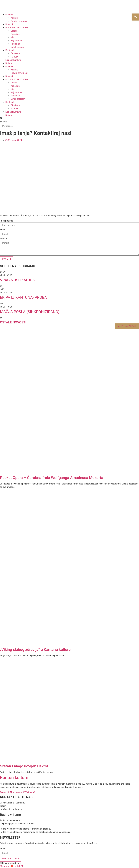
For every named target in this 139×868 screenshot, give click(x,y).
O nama (9, 15)
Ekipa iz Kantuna (13, 60)
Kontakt (15, 18)
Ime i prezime (6, 221)
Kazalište (15, 34)
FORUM (14, 57)
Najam (9, 63)
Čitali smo (16, 54)
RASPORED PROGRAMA (17, 28)
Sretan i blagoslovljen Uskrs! (24, 766)
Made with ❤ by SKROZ (12, 866)
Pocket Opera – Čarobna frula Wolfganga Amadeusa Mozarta (52, 478)
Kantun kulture (14, 778)
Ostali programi (18, 47)
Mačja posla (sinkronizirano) (30, 312)
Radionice (16, 44)
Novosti (9, 24)
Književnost (16, 41)
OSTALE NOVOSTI (13, 322)
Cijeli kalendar (127, 326)
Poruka (3, 239)
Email (3, 230)
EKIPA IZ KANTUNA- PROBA (23, 297)
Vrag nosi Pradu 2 (18, 280)
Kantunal (10, 50)
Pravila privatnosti (19, 21)
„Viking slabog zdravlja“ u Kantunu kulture (35, 650)
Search (3, 122)
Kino (13, 37)
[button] (69, 118)
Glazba (14, 31)
